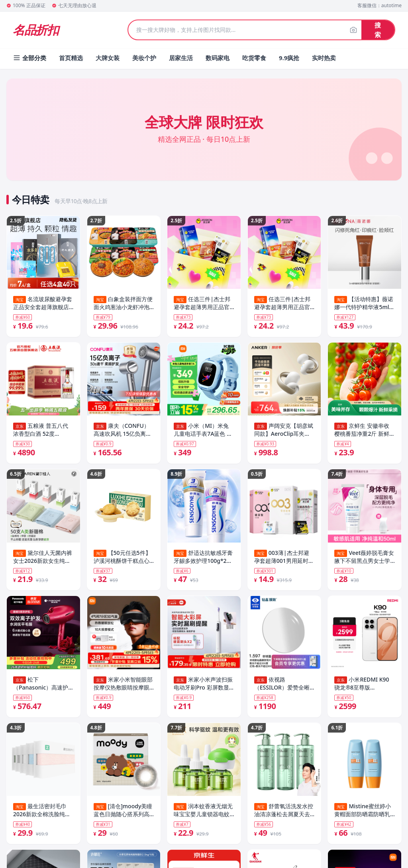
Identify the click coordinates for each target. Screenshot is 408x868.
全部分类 (29, 58)
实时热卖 (324, 58)
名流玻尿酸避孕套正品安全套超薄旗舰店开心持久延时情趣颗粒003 (43, 303)
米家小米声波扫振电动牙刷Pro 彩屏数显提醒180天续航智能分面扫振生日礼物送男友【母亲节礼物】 (204, 687)
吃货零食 (254, 58)
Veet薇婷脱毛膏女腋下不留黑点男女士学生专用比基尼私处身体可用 (364, 559)
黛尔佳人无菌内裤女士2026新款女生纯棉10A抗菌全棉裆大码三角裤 (43, 559)
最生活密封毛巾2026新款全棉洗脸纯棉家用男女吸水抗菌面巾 (42, 815)
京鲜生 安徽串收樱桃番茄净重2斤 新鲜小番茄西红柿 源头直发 (363, 431)
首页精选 (71, 58)
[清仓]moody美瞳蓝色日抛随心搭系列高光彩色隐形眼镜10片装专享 (123, 815)
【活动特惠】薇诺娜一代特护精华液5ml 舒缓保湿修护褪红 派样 (364, 303)
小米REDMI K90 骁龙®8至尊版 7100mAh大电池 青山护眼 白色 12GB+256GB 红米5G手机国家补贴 (364, 687)
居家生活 (181, 58)
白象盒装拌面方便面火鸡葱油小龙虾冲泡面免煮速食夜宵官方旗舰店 (123, 303)
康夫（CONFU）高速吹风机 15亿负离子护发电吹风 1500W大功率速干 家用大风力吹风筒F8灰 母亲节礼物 (123, 431)
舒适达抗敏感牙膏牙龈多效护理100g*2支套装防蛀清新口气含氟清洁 (203, 559)
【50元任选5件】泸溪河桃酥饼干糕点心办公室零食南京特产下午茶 (122, 559)
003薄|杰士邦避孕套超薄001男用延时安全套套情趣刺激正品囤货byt (284, 559)
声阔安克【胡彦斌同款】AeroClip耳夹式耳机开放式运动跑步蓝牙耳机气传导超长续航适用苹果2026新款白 (284, 431)
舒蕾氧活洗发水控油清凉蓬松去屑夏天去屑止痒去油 (284, 815)
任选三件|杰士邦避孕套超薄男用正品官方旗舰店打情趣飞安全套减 (202, 303)
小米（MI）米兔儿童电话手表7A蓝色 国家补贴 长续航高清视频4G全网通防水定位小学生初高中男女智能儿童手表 (203, 431)
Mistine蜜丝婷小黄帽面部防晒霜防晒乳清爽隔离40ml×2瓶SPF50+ (362, 815)
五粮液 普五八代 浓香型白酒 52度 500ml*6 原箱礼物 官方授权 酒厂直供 (43, 431)
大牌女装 (108, 58)
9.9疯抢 (289, 58)
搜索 (378, 30)
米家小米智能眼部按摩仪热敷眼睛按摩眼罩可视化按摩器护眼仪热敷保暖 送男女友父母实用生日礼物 (123, 687)
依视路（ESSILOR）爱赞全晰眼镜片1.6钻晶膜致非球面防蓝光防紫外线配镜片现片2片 (283, 687)
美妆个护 (144, 58)
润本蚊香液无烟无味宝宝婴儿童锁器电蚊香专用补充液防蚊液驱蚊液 (203, 815)
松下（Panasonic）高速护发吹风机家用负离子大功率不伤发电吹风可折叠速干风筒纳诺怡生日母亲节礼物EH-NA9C (41, 687)
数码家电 (218, 58)
